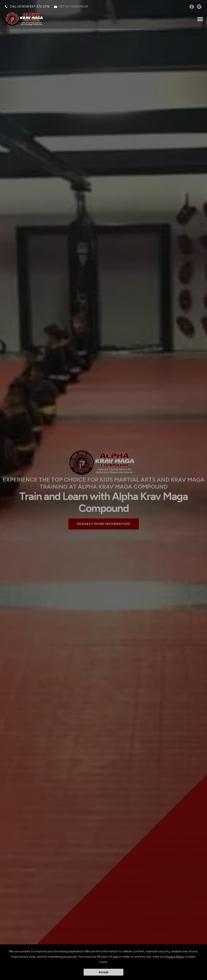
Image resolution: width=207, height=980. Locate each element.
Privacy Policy (175, 957)
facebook (192, 7)
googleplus (199, 7)
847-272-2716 (39, 7)
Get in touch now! (74, 7)
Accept (103, 972)
